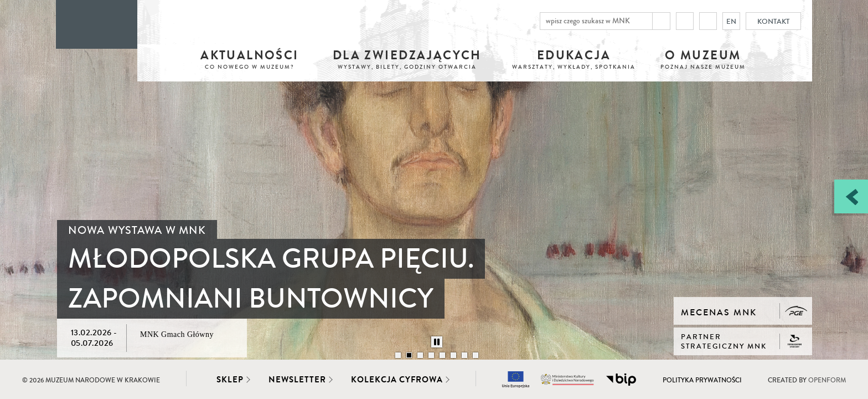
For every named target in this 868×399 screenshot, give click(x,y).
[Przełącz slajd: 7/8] (464, 355)
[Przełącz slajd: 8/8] (476, 355)
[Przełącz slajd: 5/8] (442, 355)
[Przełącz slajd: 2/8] (409, 355)
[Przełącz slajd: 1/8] (398, 355)
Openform (827, 380)
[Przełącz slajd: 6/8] (453, 355)
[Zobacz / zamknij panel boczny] (851, 196)
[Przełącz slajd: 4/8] (431, 355)
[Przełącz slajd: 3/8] (420, 355)
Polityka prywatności (702, 380)
